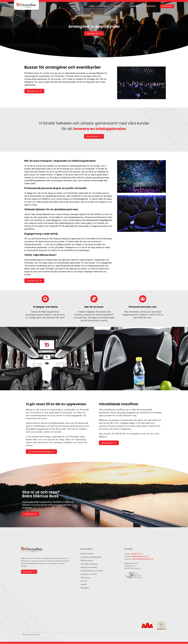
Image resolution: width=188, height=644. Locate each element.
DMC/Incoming (87, 560)
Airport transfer (87, 554)
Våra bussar (85, 578)
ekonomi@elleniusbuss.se (143, 559)
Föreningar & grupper (89, 564)
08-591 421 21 (137, 554)
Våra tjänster (99, 6)
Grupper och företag (89, 567)
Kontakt (135, 6)
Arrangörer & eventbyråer (91, 557)
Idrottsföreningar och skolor (92, 571)
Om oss (119, 6)
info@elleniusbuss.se (139, 556)
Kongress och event (89, 574)
